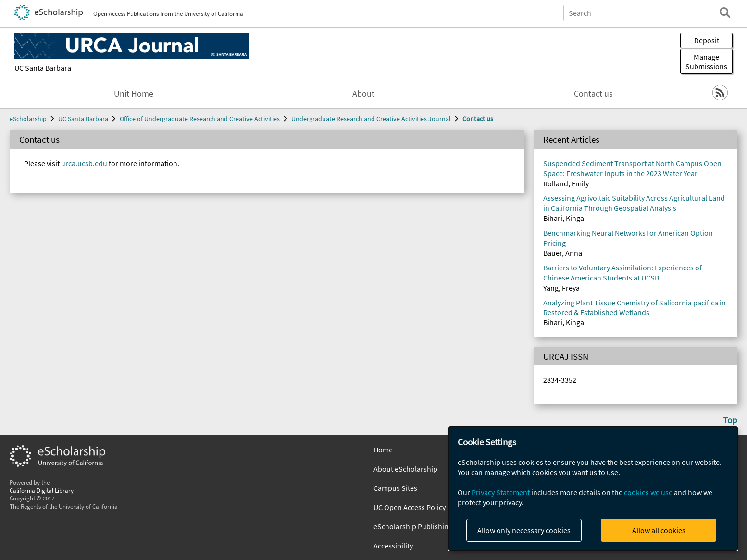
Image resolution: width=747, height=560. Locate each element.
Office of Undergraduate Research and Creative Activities (200, 119)
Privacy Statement (501, 492)
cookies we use (648, 492)
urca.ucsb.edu (84, 163)
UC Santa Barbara (43, 68)
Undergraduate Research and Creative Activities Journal (371, 119)
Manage (706, 61)
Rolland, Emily (566, 183)
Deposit (707, 40)
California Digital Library (42, 490)
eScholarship (28, 119)
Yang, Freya (561, 288)
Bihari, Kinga (564, 218)
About (363, 94)
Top (730, 420)
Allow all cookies (659, 530)
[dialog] (593, 489)
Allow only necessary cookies (524, 530)
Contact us (593, 94)
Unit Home (134, 94)
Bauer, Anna (563, 253)
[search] (725, 12)
